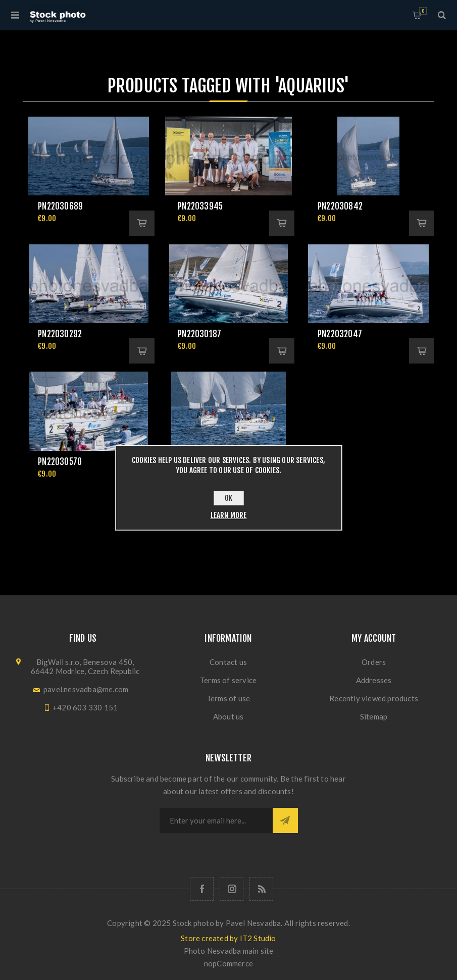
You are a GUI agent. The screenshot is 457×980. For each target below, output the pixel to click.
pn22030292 (60, 334)
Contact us (228, 662)
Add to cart (142, 223)
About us (228, 716)
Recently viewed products (374, 698)
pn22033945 (200, 206)
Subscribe (285, 820)
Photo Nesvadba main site (229, 951)
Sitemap (374, 716)
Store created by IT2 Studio (228, 938)
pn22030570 (60, 462)
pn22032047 (340, 334)
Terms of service (228, 680)
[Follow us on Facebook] (202, 889)
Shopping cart (423, 11)
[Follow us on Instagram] (232, 889)
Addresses (374, 680)
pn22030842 (340, 206)
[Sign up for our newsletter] (216, 820)
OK (228, 498)
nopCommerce (228, 963)
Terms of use (228, 698)
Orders (374, 662)
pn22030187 (199, 334)
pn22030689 (60, 206)
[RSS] (261, 889)
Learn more (229, 515)
